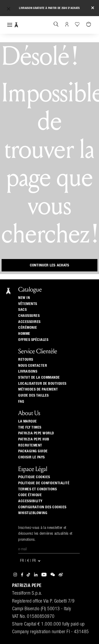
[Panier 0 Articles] (89, 25)
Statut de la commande (39, 378)
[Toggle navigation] (10, 25)
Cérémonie (28, 328)
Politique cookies (34, 477)
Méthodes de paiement (38, 389)
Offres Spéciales (33, 340)
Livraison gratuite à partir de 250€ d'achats (49, 8)
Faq (21, 402)
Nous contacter (33, 366)
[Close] (93, 8)
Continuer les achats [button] (50, 265)
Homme (24, 334)
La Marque (28, 421)
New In (24, 298)
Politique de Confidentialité (44, 483)
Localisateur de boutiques (42, 384)
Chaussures (29, 316)
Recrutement (30, 445)
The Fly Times (30, 427)
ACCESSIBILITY (30, 501)
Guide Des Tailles (34, 396)
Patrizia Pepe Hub (34, 439)
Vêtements (28, 304)
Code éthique (30, 495)
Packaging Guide (33, 451)
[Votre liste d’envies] (78, 24)
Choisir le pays (32, 457)
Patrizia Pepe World (36, 433)
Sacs (22, 310)
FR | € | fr (31, 561)
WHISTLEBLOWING (33, 513)
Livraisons (28, 372)
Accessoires (29, 322)
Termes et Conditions (37, 489)
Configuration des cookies (42, 507)
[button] (9, 9)
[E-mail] (49, 549)
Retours (26, 360)
